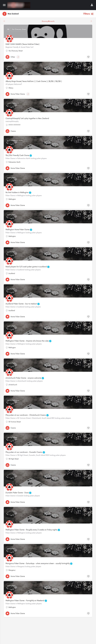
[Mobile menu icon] (4, 5)
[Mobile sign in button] (92, 5)
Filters (88, 14)
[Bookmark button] (88, 57)
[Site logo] (19, 5)
